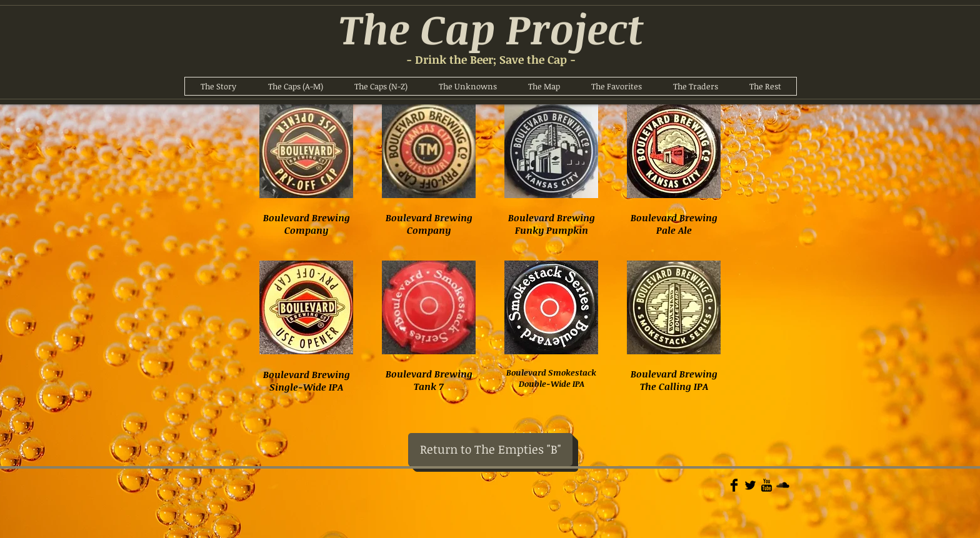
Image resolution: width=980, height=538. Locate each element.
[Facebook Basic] (734, 485)
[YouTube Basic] (767, 485)
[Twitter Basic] (750, 485)
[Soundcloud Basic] (783, 485)
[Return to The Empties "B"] (490, 450)
